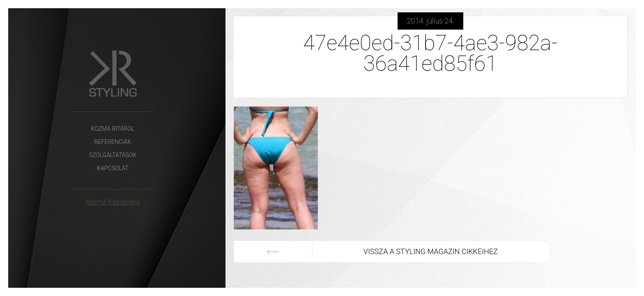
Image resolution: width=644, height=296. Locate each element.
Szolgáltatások (113, 155)
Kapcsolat (113, 168)
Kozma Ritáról (113, 129)
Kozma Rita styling (113, 202)
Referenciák (113, 142)
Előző (273, 252)
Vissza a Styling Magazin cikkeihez (431, 251)
